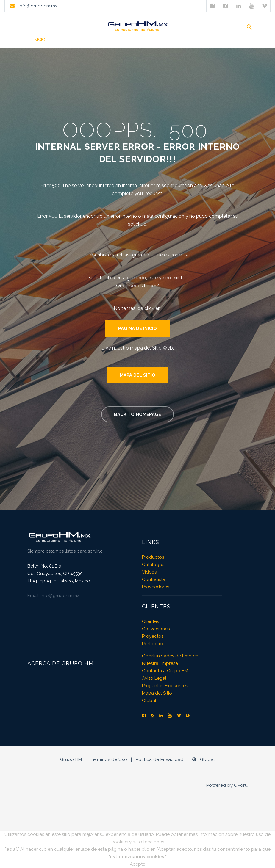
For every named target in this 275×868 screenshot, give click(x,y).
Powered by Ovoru (227, 785)
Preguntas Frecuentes (165, 686)
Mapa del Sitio (137, 375)
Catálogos (153, 565)
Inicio (39, 40)
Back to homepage (137, 414)
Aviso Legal (154, 678)
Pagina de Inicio (137, 328)
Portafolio (107, 40)
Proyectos (153, 636)
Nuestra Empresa (160, 663)
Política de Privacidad (160, 759)
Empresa (198, 40)
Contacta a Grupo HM (165, 671)
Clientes (167, 40)
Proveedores (156, 587)
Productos (70, 40)
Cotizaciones (156, 629)
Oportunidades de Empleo (170, 656)
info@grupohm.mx (37, 6)
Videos (139, 40)
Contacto (230, 40)
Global (149, 701)
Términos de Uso (109, 759)
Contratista (154, 579)
